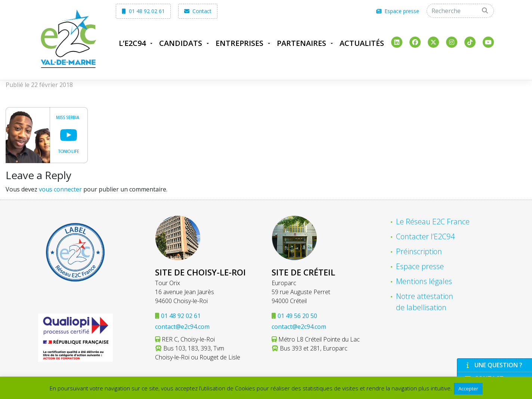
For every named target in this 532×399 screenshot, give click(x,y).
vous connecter (60, 189)
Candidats (181, 43)
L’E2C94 (132, 43)
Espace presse (398, 11)
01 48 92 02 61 (143, 11)
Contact (198, 11)
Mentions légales (424, 281)
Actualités (362, 43)
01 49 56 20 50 (297, 316)
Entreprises (239, 43)
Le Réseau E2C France (433, 222)
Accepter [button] (468, 389)
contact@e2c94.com (182, 327)
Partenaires (301, 43)
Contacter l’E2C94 (425, 236)
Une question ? (494, 365)
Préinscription (419, 251)
